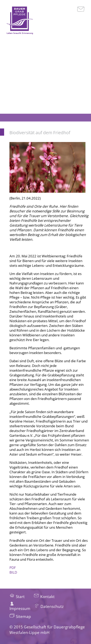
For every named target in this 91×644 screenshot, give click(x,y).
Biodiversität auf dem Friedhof (40, 133)
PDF (13, 568)
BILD (13, 572)
